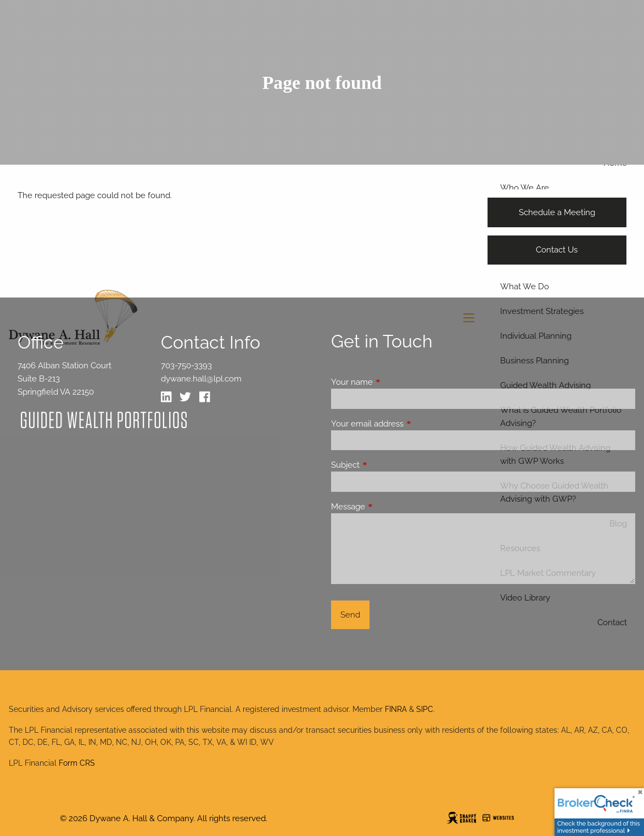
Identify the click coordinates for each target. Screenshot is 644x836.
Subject (385, 465)
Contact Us (557, 250)
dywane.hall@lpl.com (201, 379)
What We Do (525, 287)
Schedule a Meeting (557, 212)
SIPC (425, 709)
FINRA (396, 709)
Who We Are (525, 188)
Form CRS (77, 763)
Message (388, 507)
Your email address (407, 424)
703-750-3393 (186, 366)
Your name (392, 382)
